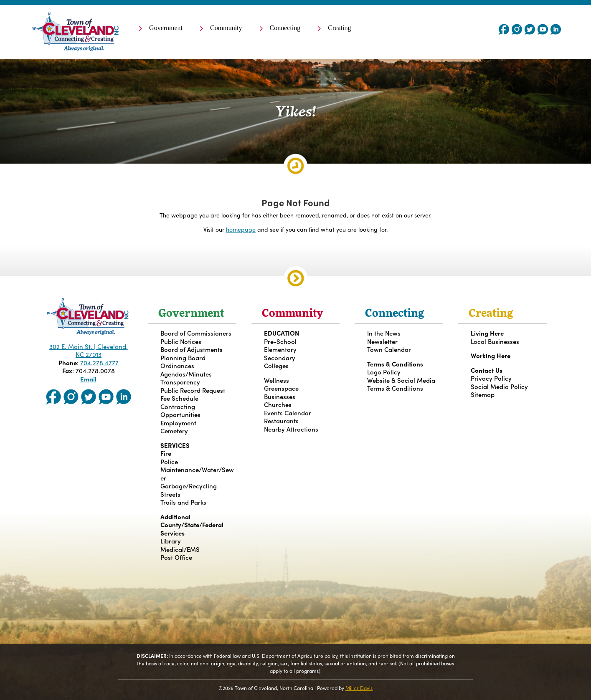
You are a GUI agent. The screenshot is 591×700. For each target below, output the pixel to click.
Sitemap (483, 394)
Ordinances (177, 365)
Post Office (176, 557)
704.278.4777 (99, 363)
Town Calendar (389, 349)
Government (166, 28)
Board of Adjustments (192, 349)
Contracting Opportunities (180, 411)
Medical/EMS (180, 549)
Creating (339, 28)
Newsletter (382, 341)
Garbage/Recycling (189, 486)
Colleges (276, 365)
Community (226, 28)
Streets (170, 494)
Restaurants (281, 421)
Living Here (487, 333)
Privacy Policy (491, 378)
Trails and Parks (183, 502)
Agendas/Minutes (186, 374)
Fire (166, 453)
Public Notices (181, 341)
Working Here (491, 355)
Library (171, 541)
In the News (384, 333)
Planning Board (183, 358)
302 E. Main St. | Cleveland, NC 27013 (89, 350)
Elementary (280, 349)
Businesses (280, 396)
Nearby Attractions (291, 429)
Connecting (285, 28)
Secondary (280, 358)
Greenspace (281, 388)
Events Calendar (288, 413)
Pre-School (280, 341)
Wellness (276, 380)
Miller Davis (359, 688)
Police (169, 461)
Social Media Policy (499, 386)
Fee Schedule (179, 398)
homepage (241, 229)
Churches (278, 404)
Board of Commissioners (196, 333)
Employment (178, 423)
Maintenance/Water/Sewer (197, 474)
